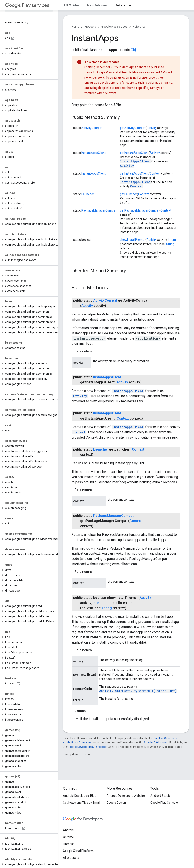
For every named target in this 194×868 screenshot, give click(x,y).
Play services (27, 5)
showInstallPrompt (133, 240)
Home (75, 27)
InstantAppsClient (94, 153)
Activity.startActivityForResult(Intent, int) (138, 691)
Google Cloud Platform (78, 851)
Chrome (68, 837)
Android (68, 830)
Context (155, 173)
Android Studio (160, 796)
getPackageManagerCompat (140, 210)
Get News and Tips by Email (82, 803)
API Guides (71, 5)
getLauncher (128, 194)
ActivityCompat (92, 128)
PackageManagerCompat (99, 210)
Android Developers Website (126, 796)
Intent (172, 240)
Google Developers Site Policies (87, 747)
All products (71, 858)
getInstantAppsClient (134, 153)
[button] (28, 54)
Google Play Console (164, 803)
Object (136, 50)
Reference (139, 27)
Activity (152, 128)
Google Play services (114, 27)
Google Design (116, 803)
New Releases (97, 5)
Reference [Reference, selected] (123, 5)
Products (90, 27)
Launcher (88, 194)
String (170, 244)
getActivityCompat (133, 128)
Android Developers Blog (80, 796)
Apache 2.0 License (156, 742)
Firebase (69, 844)
